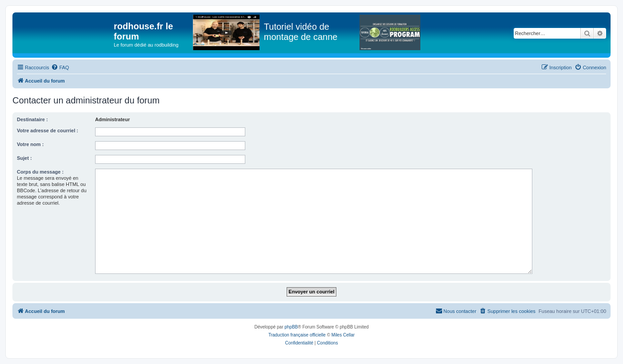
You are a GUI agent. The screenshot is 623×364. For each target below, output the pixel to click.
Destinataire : (32, 119)
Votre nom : (30, 144)
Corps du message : (40, 172)
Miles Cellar (343, 335)
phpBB (291, 327)
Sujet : (24, 158)
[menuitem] (60, 67)
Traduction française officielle (297, 335)
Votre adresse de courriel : (48, 131)
